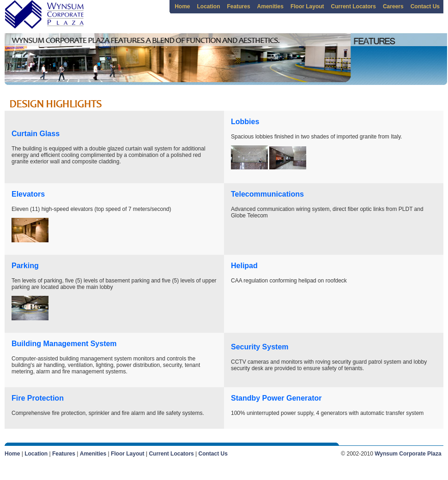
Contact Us (425, 6)
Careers (393, 6)
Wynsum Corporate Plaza (408, 454)
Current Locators (354, 6)
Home (182, 6)
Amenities (270, 6)
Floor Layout (307, 6)
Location (209, 6)
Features (239, 6)
